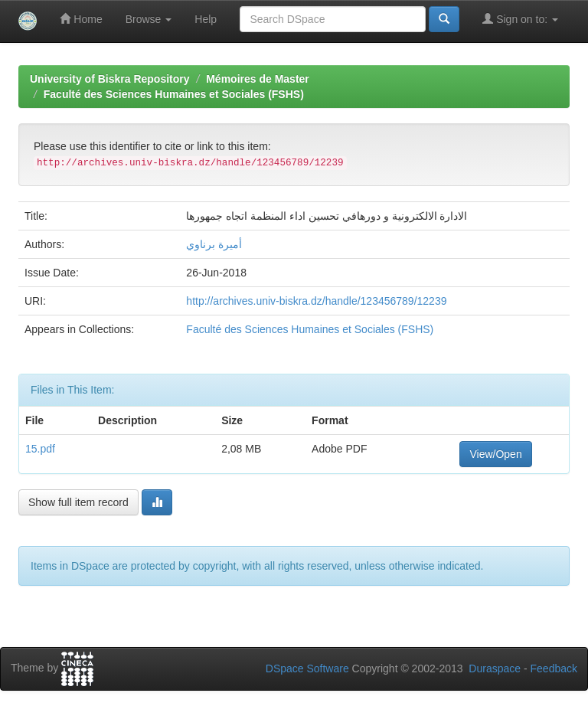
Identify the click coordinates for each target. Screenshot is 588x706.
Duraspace (495, 668)
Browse (149, 19)
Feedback (554, 668)
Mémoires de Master (258, 79)
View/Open (495, 454)
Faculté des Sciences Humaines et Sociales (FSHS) (174, 94)
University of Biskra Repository (110, 79)
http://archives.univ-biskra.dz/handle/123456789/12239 (316, 301)
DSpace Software (307, 668)
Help (206, 19)
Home (81, 19)
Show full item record (78, 502)
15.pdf (40, 449)
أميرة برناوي (214, 244)
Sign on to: (520, 19)
